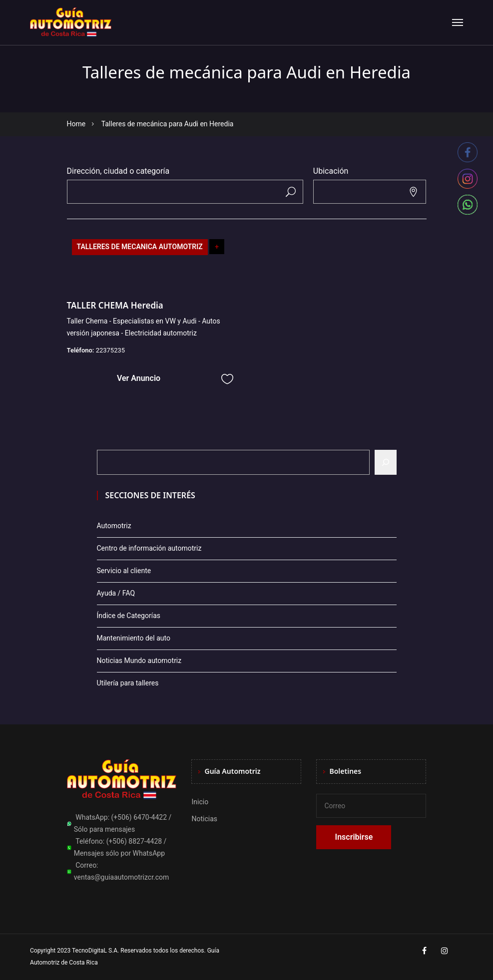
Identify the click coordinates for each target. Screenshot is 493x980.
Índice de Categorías (129, 616)
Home (76, 124)
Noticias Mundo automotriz (139, 660)
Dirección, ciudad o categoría (118, 171)
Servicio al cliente (124, 571)
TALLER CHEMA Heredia (115, 305)
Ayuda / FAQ (116, 593)
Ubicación (331, 171)
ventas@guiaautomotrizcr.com (122, 877)
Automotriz (114, 526)
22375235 (110, 350)
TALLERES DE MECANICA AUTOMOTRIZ (140, 247)
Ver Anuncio (139, 378)
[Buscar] (386, 462)
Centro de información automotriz (149, 548)
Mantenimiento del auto (134, 638)
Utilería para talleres (128, 683)
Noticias (204, 819)
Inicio (200, 802)
